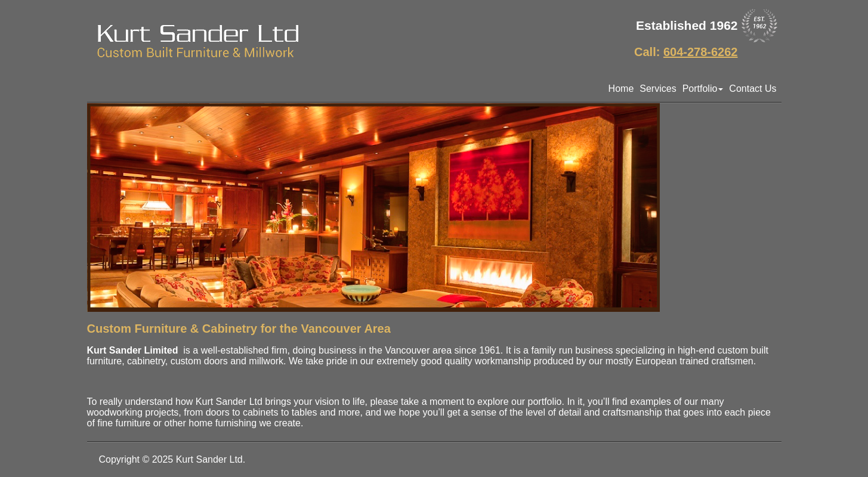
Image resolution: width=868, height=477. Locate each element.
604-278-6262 (701, 52)
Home (621, 89)
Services (658, 89)
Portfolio (703, 89)
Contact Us (753, 89)
